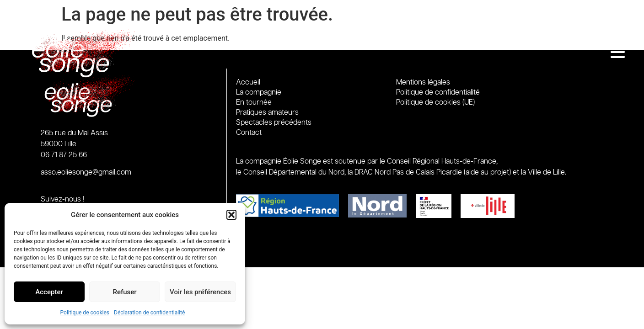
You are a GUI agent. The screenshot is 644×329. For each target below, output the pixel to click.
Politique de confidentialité (438, 93)
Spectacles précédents (274, 123)
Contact (249, 133)
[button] (231, 215)
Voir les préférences (200, 292)
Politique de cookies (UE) (435, 103)
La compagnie (259, 93)
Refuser (124, 292)
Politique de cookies (85, 313)
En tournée (256, 103)
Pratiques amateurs (267, 113)
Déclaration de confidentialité (149, 313)
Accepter (49, 292)
